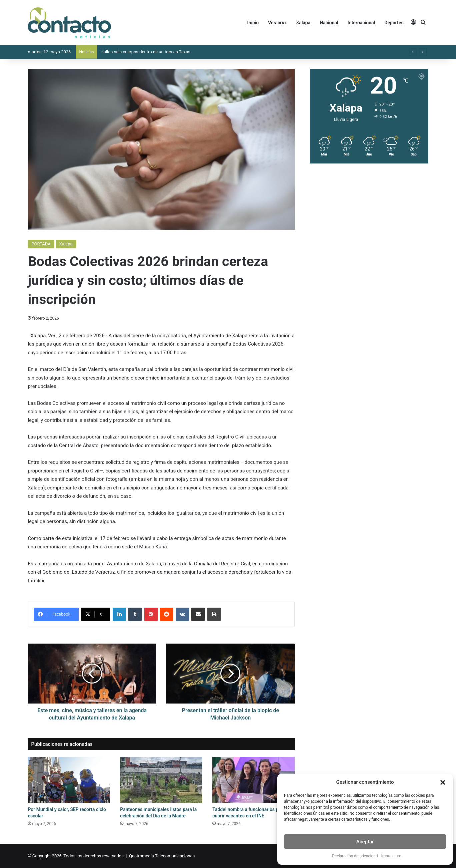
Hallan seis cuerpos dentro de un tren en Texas (145, 52)
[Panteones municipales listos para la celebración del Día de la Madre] (161, 780)
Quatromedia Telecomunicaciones (162, 856)
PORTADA (41, 244)
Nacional (329, 23)
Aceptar (365, 842)
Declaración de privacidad (355, 856)
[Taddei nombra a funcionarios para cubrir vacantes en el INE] (253, 780)
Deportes (394, 23)
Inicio (253, 23)
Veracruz (277, 23)
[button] (443, 782)
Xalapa (303, 23)
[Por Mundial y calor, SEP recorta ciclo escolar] (69, 780)
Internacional (361, 23)
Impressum (391, 856)
